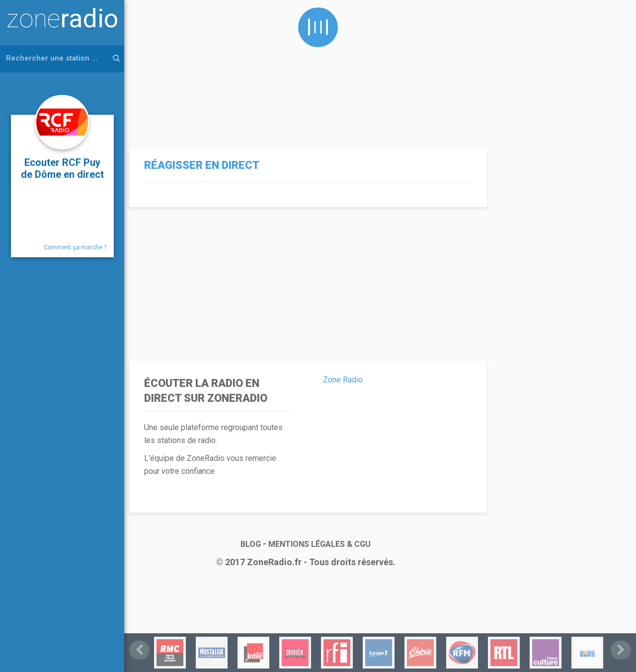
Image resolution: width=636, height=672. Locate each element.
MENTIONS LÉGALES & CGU (319, 544)
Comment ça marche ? (75, 247)
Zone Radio (343, 380)
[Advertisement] (306, 70)
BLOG (251, 544)
